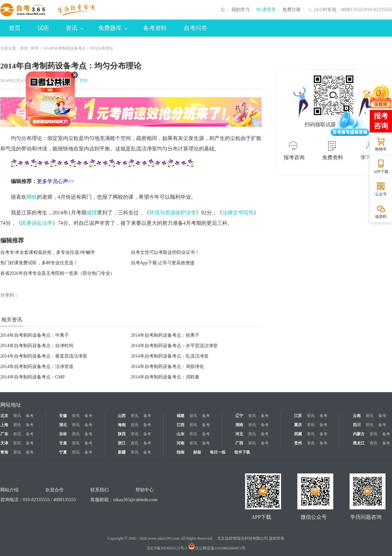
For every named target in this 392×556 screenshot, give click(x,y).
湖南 (239, 425)
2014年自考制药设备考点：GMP (33, 377)
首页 (15, 28)
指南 (180, 452)
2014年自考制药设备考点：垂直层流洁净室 (44, 356)
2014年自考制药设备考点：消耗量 (165, 377)
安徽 (63, 416)
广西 (239, 443)
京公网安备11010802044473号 (217, 548)
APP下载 (381, 172)
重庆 (298, 425)
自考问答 (196, 28)
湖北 (63, 425)
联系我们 (100, 490)
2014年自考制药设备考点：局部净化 (167, 367)
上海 (4, 425)
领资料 (381, 217)
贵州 (298, 443)
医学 (35, 48)
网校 (32, 197)
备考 (30, 416)
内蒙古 (359, 434)
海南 (122, 425)
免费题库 (113, 28)
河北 (239, 434)
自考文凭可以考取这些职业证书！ (165, 252)
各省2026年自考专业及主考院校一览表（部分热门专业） (57, 273)
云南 (357, 416)
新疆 (122, 452)
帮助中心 (145, 490)
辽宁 (239, 416)
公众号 (381, 194)
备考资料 (155, 28)
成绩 (92, 213)
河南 (180, 443)
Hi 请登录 (266, 10)
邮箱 (197, 452)
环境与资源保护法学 (173, 213)
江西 (180, 425)
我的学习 (241, 10)
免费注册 (291, 10)
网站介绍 (9, 490)
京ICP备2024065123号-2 (167, 548)
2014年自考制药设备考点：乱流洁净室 (170, 356)
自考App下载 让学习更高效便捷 (163, 263)
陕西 (122, 434)
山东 (180, 434)
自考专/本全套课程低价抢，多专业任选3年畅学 (48, 252)
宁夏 (63, 452)
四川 (357, 425)
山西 (122, 416)
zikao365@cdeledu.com (135, 500)
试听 (43, 28)
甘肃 (63, 443)
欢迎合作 (55, 490)
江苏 (298, 416)
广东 (4, 434)
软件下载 (242, 452)
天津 (4, 443)
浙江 (122, 443)
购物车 (381, 149)
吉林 (63, 434)
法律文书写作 (238, 213)
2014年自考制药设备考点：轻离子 (165, 335)
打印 (83, 81)
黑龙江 (359, 443)
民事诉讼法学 (37, 223)
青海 (4, 452)
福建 (180, 416)
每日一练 (218, 452)
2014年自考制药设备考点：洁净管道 (37, 367)
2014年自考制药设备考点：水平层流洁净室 (174, 346)
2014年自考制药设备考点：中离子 (35, 335)
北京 (4, 416)
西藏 (298, 434)
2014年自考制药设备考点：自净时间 (37, 346)
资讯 (74, 28)
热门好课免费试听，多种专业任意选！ (39, 263)
